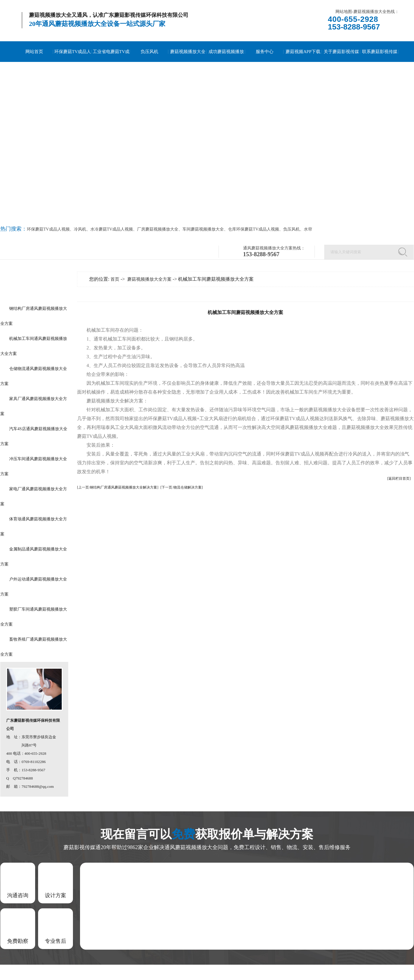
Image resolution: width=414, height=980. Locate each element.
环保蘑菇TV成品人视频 (73, 62)
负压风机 (149, 52)
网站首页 (34, 52)
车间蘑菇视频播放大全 (203, 229)
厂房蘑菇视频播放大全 (158, 229)
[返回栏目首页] (399, 479)
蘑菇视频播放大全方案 (188, 62)
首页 (115, 279)
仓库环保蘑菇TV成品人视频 (254, 229)
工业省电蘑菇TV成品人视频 (111, 62)
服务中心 (265, 52)
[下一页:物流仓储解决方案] (181, 487)
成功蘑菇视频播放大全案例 (226, 62)
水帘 (308, 229)
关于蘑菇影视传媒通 (341, 62)
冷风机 (80, 229)
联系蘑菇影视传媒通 (380, 62)
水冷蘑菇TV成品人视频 (112, 229)
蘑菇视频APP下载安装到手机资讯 (303, 62)
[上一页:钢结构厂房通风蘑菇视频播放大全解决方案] (118, 487)
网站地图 (344, 12)
